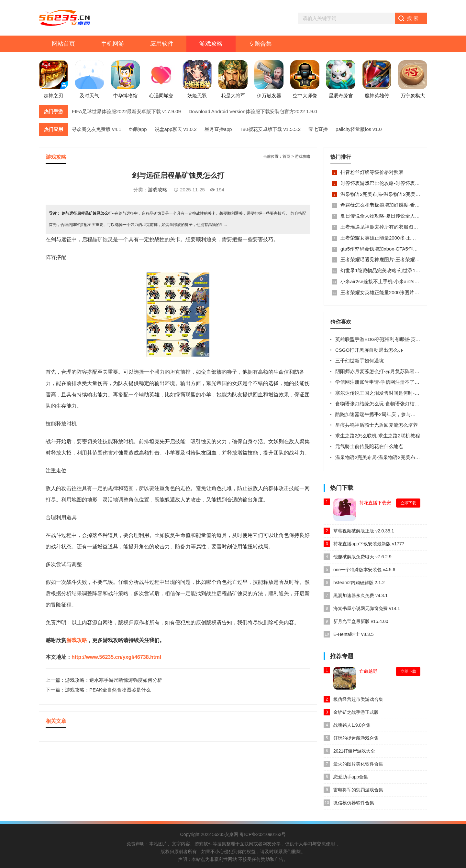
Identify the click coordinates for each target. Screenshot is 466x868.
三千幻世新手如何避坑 (360, 361)
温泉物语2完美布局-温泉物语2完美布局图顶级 (390, 194)
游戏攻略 (211, 44)
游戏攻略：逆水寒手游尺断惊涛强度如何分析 (114, 680)
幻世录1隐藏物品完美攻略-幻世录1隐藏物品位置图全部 (400, 270)
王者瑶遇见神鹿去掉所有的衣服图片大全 (384, 227)
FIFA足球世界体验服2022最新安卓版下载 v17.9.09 (126, 111)
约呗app (138, 129)
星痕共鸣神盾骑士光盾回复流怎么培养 (377, 425)
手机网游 (113, 44)
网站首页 (63, 44)
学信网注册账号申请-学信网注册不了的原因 (382, 382)
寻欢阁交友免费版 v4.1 (97, 129)
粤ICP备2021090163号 (263, 834)
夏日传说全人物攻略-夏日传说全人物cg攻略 (388, 216)
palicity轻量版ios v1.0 (359, 129)
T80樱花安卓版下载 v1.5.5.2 (270, 129)
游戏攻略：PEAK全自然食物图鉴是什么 (108, 690)
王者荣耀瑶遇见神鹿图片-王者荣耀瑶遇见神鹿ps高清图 (400, 259)
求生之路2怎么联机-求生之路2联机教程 (378, 436)
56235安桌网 (225, 834)
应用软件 (162, 44)
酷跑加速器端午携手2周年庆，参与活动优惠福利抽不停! (396, 414)
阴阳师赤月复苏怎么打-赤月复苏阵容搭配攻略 (385, 371)
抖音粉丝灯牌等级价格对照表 (372, 172)
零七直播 (318, 129)
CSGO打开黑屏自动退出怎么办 (369, 350)
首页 (286, 156)
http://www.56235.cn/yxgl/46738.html (116, 657)
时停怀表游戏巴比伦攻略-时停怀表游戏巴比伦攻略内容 (399, 183)
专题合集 (260, 44)
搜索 (414, 18)
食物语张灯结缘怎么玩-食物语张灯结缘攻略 (382, 404)
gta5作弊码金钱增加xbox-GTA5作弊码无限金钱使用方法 (401, 249)
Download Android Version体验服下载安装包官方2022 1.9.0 (253, 111)
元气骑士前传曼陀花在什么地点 (369, 446)
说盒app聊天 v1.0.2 (176, 129)
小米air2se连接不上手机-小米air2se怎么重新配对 (393, 281)
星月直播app (218, 129)
